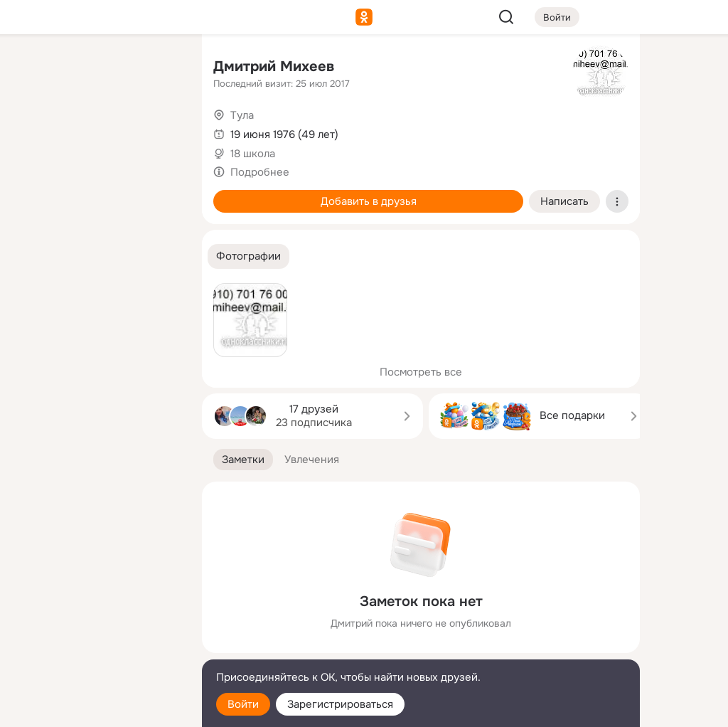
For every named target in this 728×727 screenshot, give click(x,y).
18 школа (253, 154)
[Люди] (97, 131)
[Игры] (159, 193)
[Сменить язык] (97, 648)
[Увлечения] (97, 68)
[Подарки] (34, 193)
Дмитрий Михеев (274, 67)
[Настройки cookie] (97, 708)
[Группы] (159, 68)
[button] (248, 256)
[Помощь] (34, 256)
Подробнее (260, 172)
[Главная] (34, 68)
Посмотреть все (421, 372)
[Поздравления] (97, 193)
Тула (242, 115)
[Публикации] (34, 131)
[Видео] (159, 131)
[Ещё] (97, 617)
